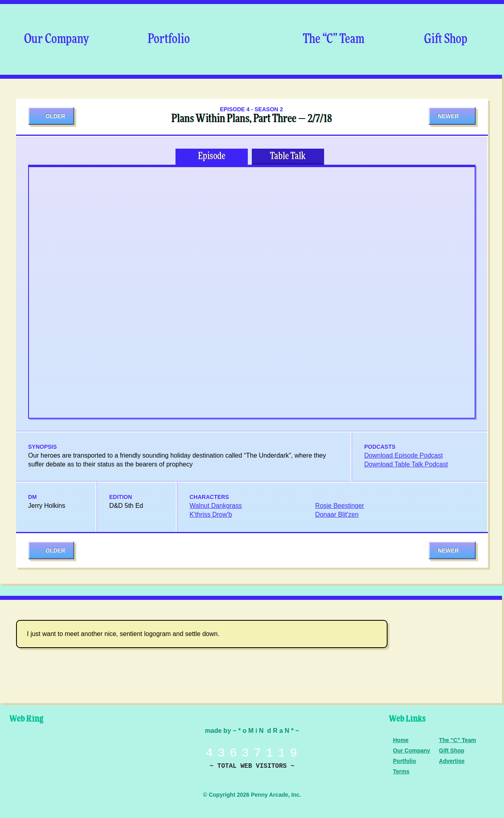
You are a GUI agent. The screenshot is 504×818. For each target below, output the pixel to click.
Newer (448, 116)
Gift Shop (446, 39)
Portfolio (169, 39)
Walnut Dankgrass (216, 506)
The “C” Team (334, 39)
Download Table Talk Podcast (406, 464)
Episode (212, 156)
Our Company (56, 39)
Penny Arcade (34, 752)
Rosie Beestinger (340, 506)
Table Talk (288, 156)
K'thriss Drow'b (211, 514)
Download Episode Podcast (404, 455)
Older (55, 116)
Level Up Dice (90, 752)
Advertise (452, 761)
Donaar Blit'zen (337, 514)
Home (401, 740)
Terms (401, 771)
